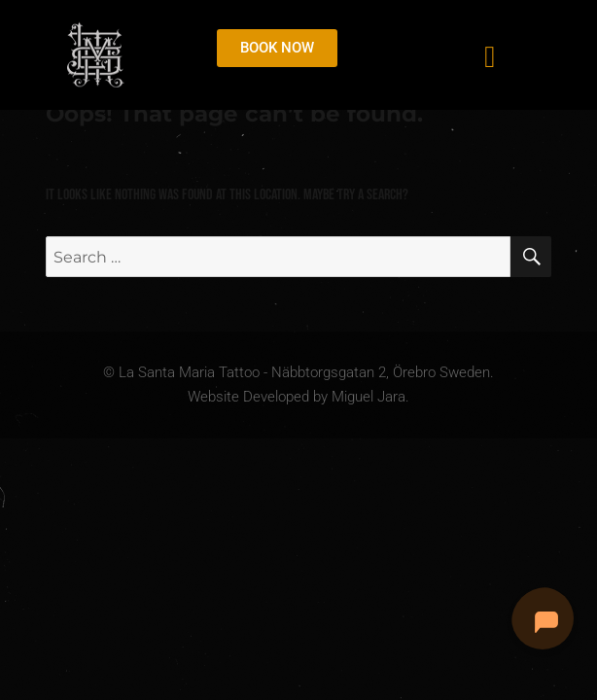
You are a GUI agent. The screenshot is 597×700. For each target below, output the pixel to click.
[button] (490, 57)
